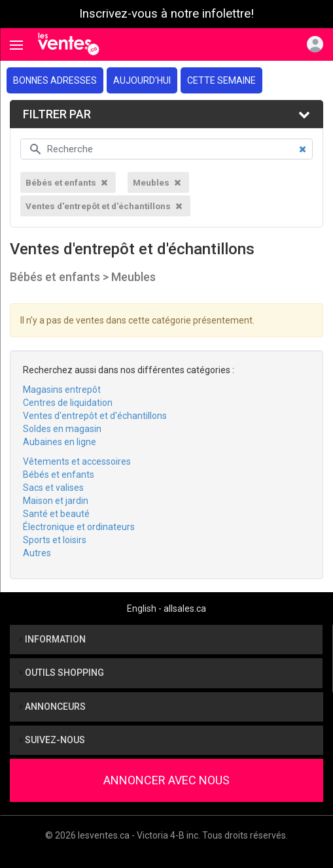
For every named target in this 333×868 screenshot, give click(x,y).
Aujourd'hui (142, 80)
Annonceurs (53, 707)
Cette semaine (221, 80)
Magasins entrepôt (62, 390)
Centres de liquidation (68, 403)
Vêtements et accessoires (77, 461)
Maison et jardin (56, 501)
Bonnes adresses (55, 80)
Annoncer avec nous (166, 780)
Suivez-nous (52, 740)
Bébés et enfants (59, 475)
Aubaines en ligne (60, 442)
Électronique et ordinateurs (79, 527)
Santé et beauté (56, 514)
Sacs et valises (53, 488)
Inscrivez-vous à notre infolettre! (166, 14)
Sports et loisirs (55, 540)
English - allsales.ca (166, 609)
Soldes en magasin (62, 429)
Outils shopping (62, 673)
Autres (37, 553)
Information (53, 639)
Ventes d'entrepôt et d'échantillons (95, 416)
